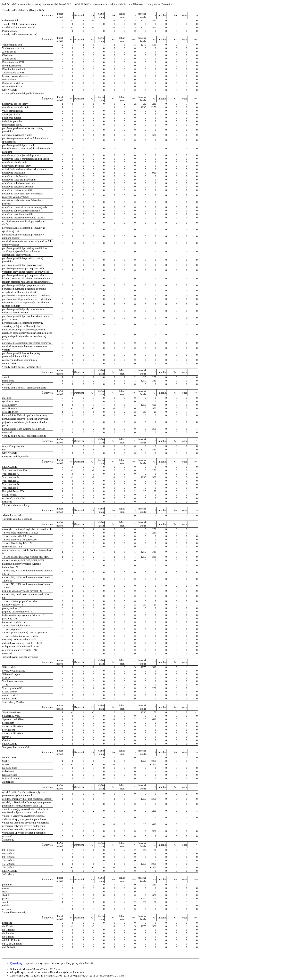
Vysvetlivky (16, 963)
